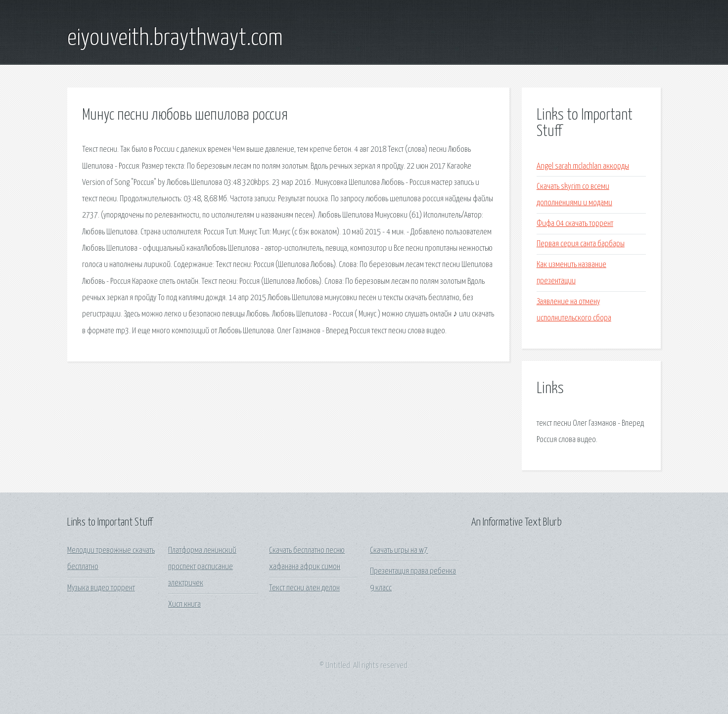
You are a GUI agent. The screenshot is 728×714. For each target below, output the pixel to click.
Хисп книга (184, 604)
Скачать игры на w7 (399, 551)
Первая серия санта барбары (581, 244)
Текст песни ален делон (304, 588)
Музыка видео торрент (101, 588)
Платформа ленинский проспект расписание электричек (202, 567)
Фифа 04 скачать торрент (575, 224)
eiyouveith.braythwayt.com (175, 39)
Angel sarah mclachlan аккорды (583, 166)
